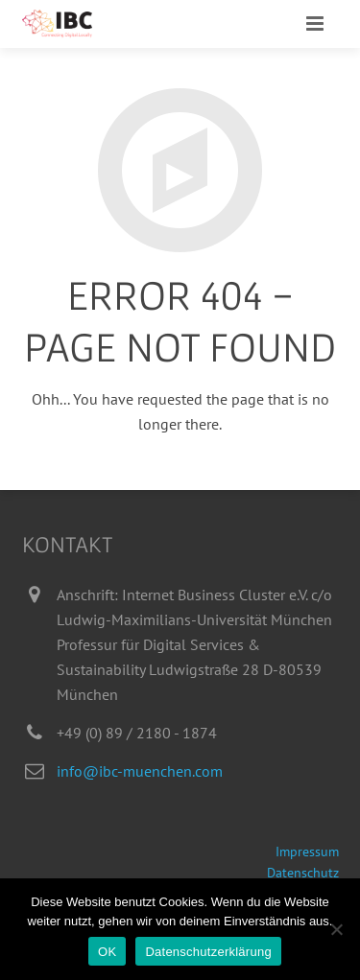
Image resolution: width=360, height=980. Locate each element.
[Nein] (336, 929)
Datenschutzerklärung (208, 952)
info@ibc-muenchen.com (140, 771)
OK (107, 952)
